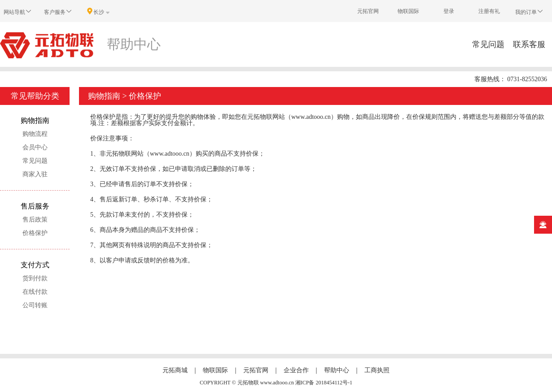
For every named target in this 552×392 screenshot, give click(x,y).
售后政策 (35, 220)
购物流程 (35, 134)
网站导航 (18, 11)
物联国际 (408, 11)
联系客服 (529, 44)
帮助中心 (337, 370)
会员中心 (35, 147)
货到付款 (35, 278)
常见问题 (488, 44)
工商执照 (377, 370)
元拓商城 (175, 370)
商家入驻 (35, 174)
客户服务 (58, 11)
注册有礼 (489, 11)
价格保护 (35, 233)
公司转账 (35, 305)
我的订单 (530, 11)
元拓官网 (368, 11)
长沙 (99, 11)
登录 (449, 11)
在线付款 (35, 292)
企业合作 (296, 370)
